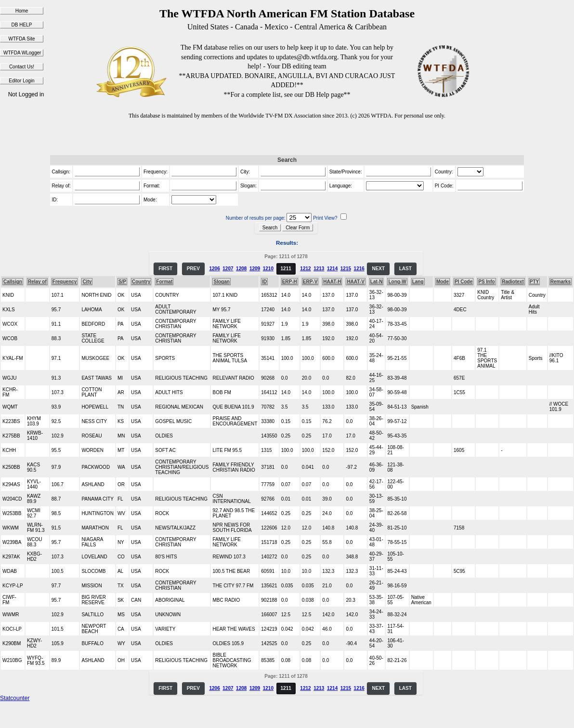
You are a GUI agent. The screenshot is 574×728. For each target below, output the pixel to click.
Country (141, 282)
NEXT (378, 269)
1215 (346, 269)
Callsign (13, 282)
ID (264, 282)
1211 (286, 269)
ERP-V (310, 282)
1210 (268, 269)
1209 (255, 269)
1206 (214, 269)
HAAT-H (332, 282)
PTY (534, 282)
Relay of (37, 282)
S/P (122, 282)
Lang (418, 282)
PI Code (463, 282)
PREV (193, 269)
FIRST (165, 269)
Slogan (221, 282)
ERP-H (290, 282)
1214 (332, 269)
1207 (228, 269)
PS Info (486, 282)
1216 (359, 269)
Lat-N (377, 282)
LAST (405, 269)
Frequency (65, 282)
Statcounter (15, 698)
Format (164, 282)
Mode (443, 282)
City (87, 282)
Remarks (561, 282)
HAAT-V (355, 282)
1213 (319, 269)
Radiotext (513, 282)
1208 (241, 269)
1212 (305, 269)
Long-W (397, 282)
